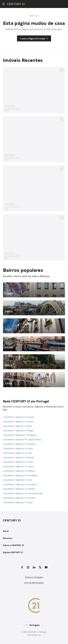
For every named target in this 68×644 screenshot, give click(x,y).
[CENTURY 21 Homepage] (34, 520)
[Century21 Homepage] (16, 4)
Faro (30, 453)
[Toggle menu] (4, 4)
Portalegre (33, 475)
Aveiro (31, 421)
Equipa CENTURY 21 (34, 552)
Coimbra (32, 444)
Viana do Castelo (35, 493)
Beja (30, 426)
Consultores (8, 417)
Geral (34, 531)
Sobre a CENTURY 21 (34, 545)
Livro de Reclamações (34, 583)
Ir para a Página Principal (34, 38)
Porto (30, 480)
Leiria (30, 462)
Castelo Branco (35, 439)
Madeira (31, 471)
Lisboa (31, 466)
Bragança (32, 435)
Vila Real (32, 498)
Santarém (32, 484)
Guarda (31, 457)
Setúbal (31, 489)
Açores (31, 417)
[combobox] (34, 625)
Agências (20, 417)
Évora (30, 448)
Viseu (30, 502)
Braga (31, 430)
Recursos (34, 538)
